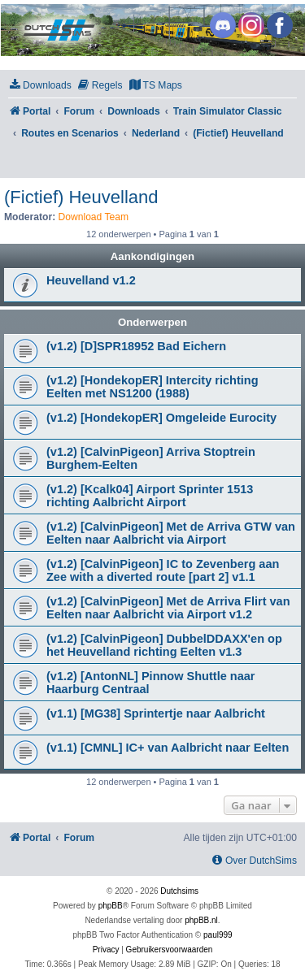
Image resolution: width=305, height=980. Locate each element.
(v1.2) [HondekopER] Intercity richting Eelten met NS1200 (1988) (152, 387)
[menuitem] (40, 86)
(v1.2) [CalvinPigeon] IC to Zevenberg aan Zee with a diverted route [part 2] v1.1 (163, 570)
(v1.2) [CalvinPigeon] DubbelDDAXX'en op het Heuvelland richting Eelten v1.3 (164, 645)
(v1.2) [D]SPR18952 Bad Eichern (136, 346)
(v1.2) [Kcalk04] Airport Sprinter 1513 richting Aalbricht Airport (150, 496)
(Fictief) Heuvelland (81, 197)
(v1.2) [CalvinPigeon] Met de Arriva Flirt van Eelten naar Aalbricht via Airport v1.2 (168, 608)
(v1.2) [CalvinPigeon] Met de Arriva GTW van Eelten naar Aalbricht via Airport (171, 533)
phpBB (111, 906)
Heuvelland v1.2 (91, 280)
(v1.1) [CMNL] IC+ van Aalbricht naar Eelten (168, 748)
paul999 (218, 935)
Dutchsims (179, 891)
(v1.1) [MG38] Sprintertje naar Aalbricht (156, 713)
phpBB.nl (201, 920)
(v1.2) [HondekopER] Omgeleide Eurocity (161, 418)
